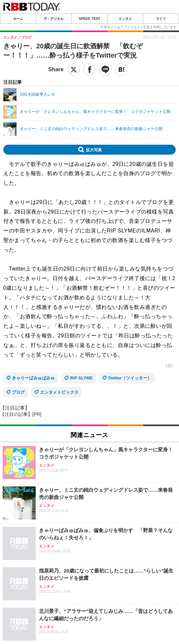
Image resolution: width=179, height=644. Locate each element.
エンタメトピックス (59, 392)
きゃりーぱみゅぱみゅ (33, 378)
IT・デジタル (54, 19)
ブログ (18, 392)
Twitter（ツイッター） (130, 378)
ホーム (18, 19)
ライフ (161, 19)
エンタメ (125, 19)
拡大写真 (94, 150)
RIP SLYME (81, 378)
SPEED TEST (89, 19)
